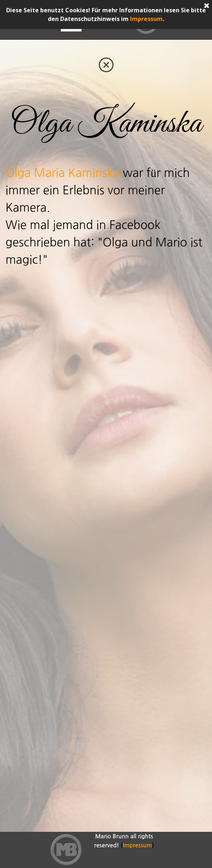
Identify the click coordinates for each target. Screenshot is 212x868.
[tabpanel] (106, 124)
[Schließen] (207, 6)
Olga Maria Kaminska (63, 173)
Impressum (146, 19)
